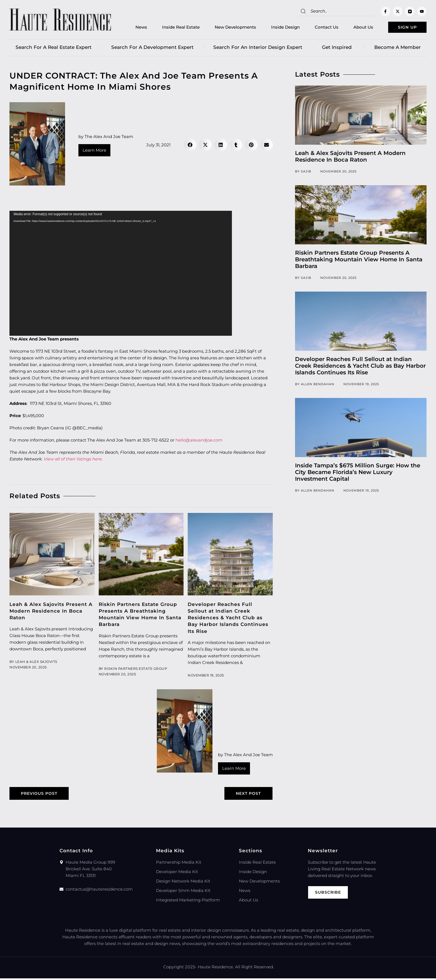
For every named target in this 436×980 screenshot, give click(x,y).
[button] (190, 146)
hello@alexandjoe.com (199, 441)
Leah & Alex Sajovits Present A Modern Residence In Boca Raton (51, 612)
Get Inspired (338, 49)
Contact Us (318, 28)
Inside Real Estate (172, 28)
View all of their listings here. (73, 460)
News (132, 28)
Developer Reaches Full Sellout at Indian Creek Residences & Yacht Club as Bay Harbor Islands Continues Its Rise (228, 619)
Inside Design (277, 28)
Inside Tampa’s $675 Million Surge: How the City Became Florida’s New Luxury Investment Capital (358, 473)
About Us (354, 28)
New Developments (226, 28)
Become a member (397, 49)
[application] (121, 275)
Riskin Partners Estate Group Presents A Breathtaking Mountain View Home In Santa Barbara (359, 261)
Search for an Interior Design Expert (258, 49)
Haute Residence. (216, 968)
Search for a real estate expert (54, 49)
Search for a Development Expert (152, 49)
